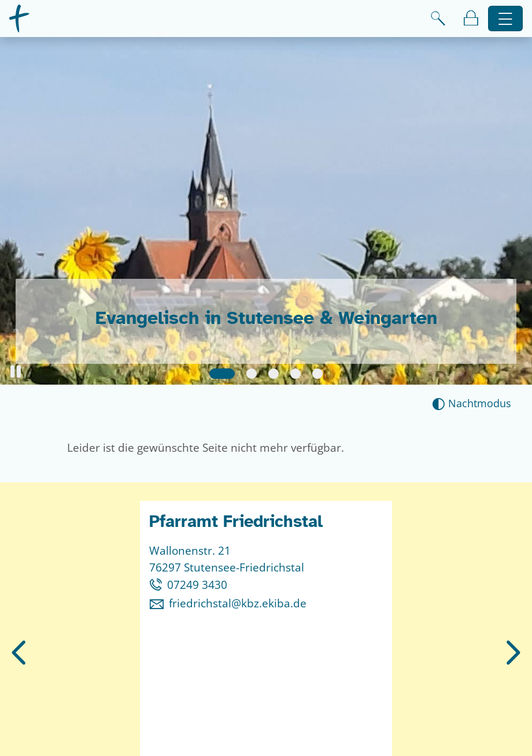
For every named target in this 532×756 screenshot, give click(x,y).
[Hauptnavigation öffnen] (506, 19)
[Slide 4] (295, 374)
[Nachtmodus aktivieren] (472, 403)
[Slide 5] (317, 374)
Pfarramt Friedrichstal (236, 521)
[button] (16, 372)
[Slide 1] (222, 374)
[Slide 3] (274, 374)
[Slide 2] (252, 374)
